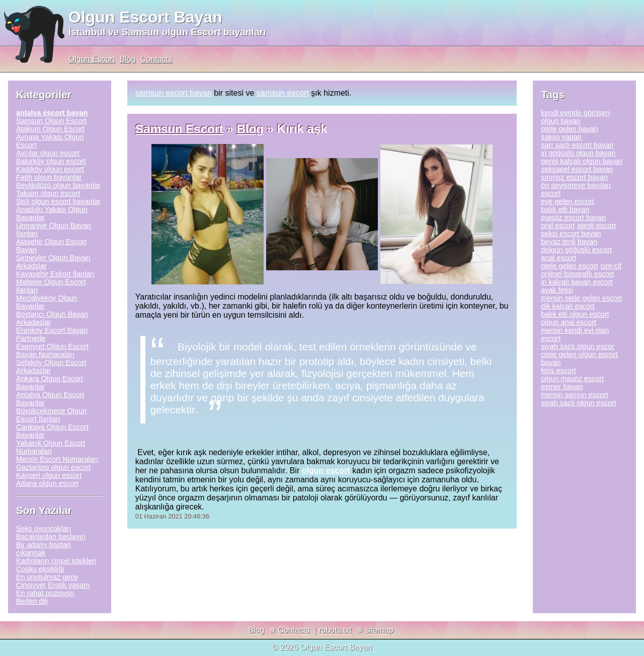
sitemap (379, 630)
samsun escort (283, 93)
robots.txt (335, 630)
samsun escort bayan (174, 93)
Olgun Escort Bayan (145, 17)
